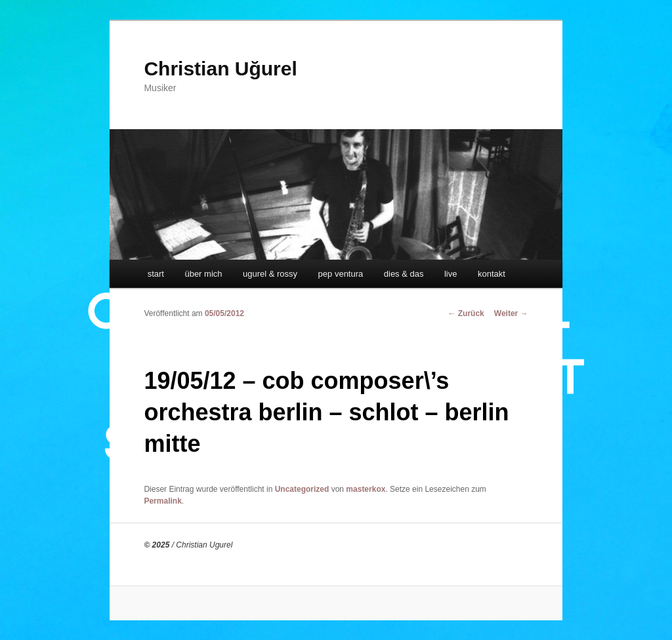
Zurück (466, 313)
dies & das (404, 274)
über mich (203, 274)
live (451, 274)
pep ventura (341, 274)
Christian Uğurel (220, 69)
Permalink (162, 501)
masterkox (366, 489)
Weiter (511, 313)
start (156, 274)
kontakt (492, 274)
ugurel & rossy (270, 274)
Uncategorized (302, 489)
